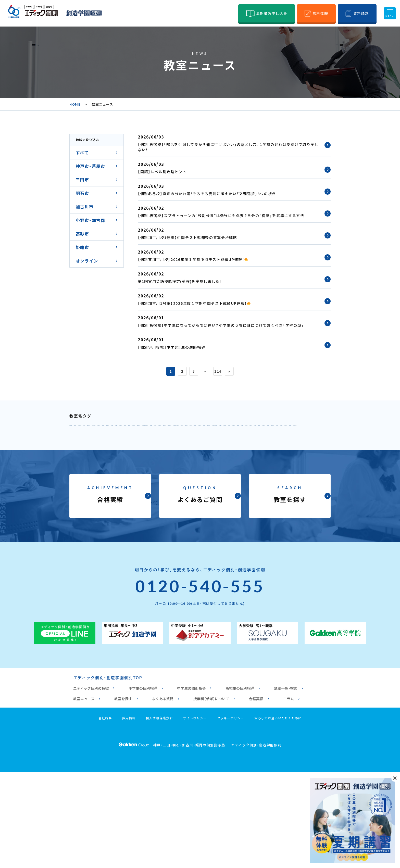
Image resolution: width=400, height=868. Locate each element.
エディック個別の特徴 (91, 784)
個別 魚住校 (271, 473)
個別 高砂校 (258, 496)
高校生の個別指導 (240, 784)
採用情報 (129, 814)
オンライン (87, 261)
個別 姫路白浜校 (309, 507)
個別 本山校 (128, 429)
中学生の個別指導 (191, 784)
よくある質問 (163, 795)
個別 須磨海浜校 (161, 462)
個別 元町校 (85, 440)
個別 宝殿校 (224, 496)
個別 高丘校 (271, 507)
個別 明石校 (161, 473)
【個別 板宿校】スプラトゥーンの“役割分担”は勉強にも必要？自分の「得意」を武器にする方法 (221, 216)
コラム (289, 795)
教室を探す (123, 795)
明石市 (82, 193)
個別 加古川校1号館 (93, 485)
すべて (82, 153)
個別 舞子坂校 (121, 462)
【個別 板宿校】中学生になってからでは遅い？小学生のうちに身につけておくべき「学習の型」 (221, 325)
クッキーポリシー (231, 814)
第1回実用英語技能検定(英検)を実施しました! (179, 281)
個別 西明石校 (197, 473)
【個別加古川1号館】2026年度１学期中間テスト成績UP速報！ (194, 303)
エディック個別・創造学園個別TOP (108, 774)
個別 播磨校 (157, 496)
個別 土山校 (209, 485)
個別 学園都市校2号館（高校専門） (238, 451)
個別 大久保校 (235, 473)
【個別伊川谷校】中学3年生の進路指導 (171, 347)
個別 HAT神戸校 (289, 429)
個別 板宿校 (85, 462)
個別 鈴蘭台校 (197, 440)
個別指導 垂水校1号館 (210, 462)
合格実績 (256, 795)
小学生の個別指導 (143, 784)
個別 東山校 (233, 440)
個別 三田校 (85, 473)
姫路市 (82, 247)
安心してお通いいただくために (278, 814)
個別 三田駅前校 (123, 473)
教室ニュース (84, 795)
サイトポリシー (195, 814)
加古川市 (85, 207)
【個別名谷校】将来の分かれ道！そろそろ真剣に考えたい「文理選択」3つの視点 (207, 194)
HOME (75, 104)
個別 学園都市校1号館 (172, 451)
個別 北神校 (119, 440)
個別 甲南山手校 (90, 429)
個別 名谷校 (267, 440)
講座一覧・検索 (286, 784)
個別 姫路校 (123, 507)
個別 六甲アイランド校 (240, 429)
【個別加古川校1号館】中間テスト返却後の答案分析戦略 (187, 237)
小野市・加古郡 (90, 220)
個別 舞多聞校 (296, 451)
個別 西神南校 (87, 451)
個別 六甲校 (195, 429)
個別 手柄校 (291, 496)
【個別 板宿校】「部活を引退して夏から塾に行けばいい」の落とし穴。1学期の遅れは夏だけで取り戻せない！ (228, 147)
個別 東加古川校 (247, 485)
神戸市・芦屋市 (90, 166)
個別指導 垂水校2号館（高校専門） (276, 462)
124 (218, 371)
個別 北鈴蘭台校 (157, 440)
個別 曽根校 (123, 496)
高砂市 (82, 234)
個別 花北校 (238, 507)
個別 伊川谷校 (125, 451)
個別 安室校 (204, 507)
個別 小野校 (191, 496)
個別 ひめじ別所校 (164, 507)
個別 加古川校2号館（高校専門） (155, 485)
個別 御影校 (161, 429)
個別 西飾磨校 (87, 507)
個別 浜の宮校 (87, 496)
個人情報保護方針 (159, 814)
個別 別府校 (285, 485)
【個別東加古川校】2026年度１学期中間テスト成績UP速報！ (193, 259)
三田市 (82, 180)
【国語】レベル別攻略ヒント (162, 172)
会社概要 (105, 814)
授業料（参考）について (211, 795)
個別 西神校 (300, 440)
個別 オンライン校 (92, 518)
